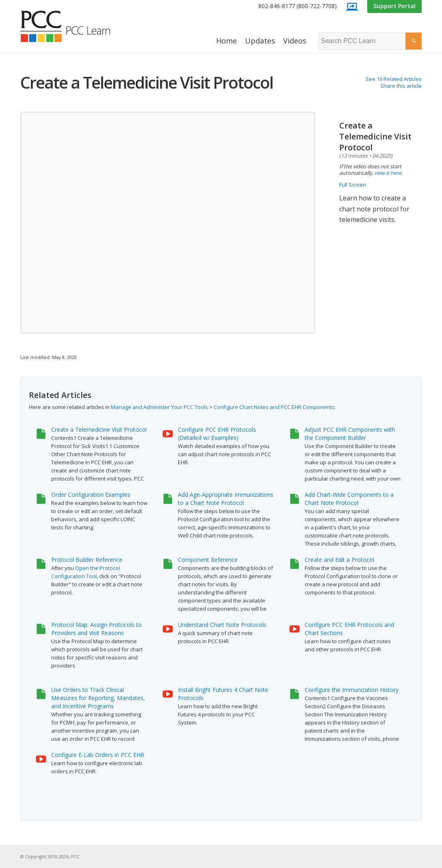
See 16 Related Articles (394, 79)
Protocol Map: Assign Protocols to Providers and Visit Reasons (96, 629)
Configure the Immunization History (352, 690)
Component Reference (208, 560)
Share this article (401, 86)
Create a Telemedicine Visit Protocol (99, 430)
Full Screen (353, 185)
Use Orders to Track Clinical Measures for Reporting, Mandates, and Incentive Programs (98, 698)
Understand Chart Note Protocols (222, 625)
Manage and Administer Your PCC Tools (159, 407)
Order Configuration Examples (91, 495)
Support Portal (394, 6)
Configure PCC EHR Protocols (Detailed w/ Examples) (217, 434)
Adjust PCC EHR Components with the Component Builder (350, 434)
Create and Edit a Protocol (339, 560)
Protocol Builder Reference (87, 560)
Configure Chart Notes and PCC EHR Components (274, 407)
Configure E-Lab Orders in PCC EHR (98, 755)
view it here (388, 173)
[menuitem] (298, 6)
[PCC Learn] (74, 26)
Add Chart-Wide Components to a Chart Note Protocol (349, 499)
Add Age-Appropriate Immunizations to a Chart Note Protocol (226, 499)
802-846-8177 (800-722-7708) (298, 6)
